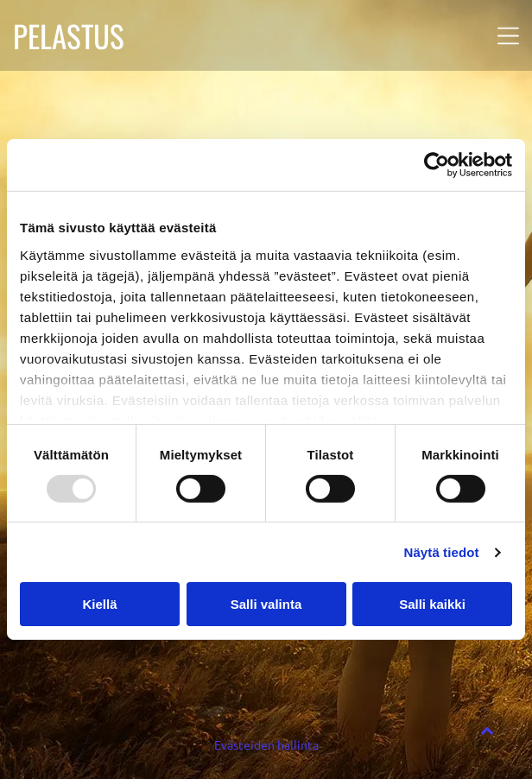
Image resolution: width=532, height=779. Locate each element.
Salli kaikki (432, 604)
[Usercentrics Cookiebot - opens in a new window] (437, 165)
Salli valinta (266, 604)
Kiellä (99, 604)
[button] (508, 36)
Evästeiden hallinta (266, 744)
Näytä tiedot (442, 552)
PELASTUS (69, 35)
